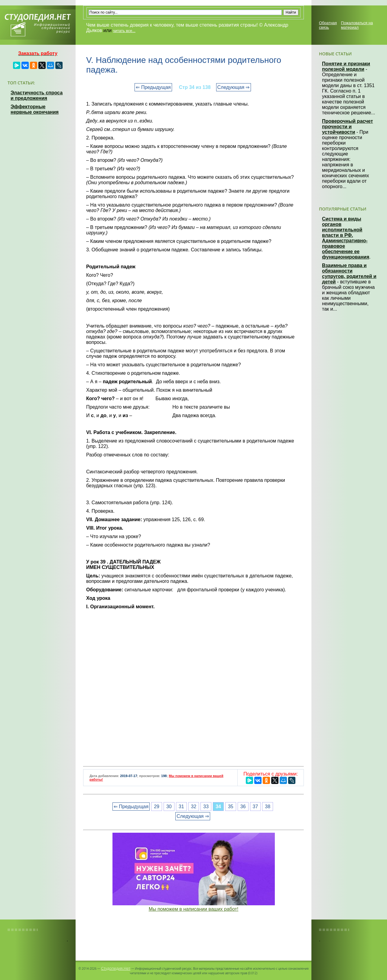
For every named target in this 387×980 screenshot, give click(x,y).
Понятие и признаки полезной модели (346, 66)
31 (181, 807)
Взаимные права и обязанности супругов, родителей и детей (349, 274)
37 (255, 807)
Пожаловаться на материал (357, 25)
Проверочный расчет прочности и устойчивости (348, 127)
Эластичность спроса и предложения (37, 95)
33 (206, 807)
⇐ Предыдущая (153, 87)
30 (169, 807)
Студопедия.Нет (116, 968)
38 (268, 807)
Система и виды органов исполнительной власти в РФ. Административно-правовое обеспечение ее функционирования (346, 238)
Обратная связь (328, 25)
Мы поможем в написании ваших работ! (194, 909)
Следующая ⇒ (234, 87)
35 (231, 807)
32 (194, 807)
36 (243, 807)
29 (157, 807)
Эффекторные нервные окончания (35, 109)
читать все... (124, 31)
